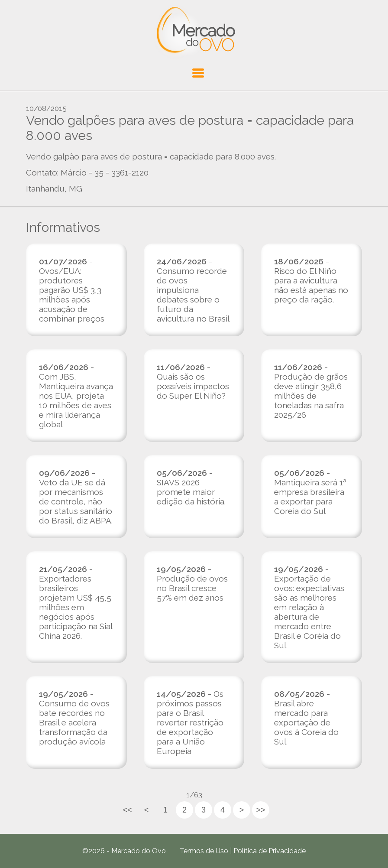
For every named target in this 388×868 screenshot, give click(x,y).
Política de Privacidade (270, 851)
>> (260, 810)
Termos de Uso (204, 851)
